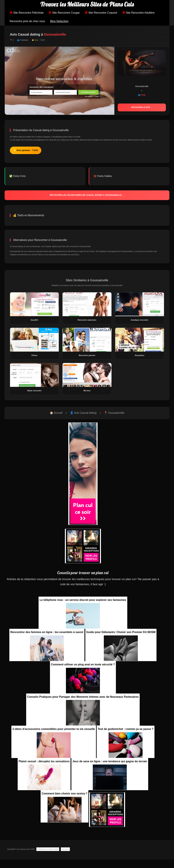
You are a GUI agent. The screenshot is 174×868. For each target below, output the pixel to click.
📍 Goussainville (114, 413)
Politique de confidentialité (48, 849)
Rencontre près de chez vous (27, 21)
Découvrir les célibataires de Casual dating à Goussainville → (87, 195)
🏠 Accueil (56, 413)
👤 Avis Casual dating (83, 413)
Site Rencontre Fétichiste (27, 13)
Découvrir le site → (142, 107)
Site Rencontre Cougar (64, 13)
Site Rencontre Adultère (138, 13)
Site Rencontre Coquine (101, 13)
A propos (65, 849)
